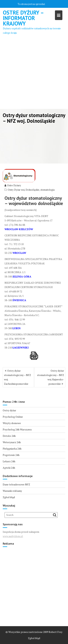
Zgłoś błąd (9, 497)
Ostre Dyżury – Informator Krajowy (23, 18)
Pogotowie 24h (11, 455)
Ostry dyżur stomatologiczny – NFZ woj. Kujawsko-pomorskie (51, 377)
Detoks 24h (9, 436)
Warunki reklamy (12, 491)
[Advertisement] (34, 73)
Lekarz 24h (9, 461)
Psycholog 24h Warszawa (17, 429)
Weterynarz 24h (12, 442)
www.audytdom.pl (13, 536)
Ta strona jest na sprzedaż (31, 4)
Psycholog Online (13, 417)
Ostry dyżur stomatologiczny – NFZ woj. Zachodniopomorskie (17, 377)
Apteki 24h (9, 468)
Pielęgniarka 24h (12, 449)
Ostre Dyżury (13, 185)
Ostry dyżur (9, 410)
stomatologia (48, 190)
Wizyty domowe (12, 423)
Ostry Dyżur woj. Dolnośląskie (24, 190)
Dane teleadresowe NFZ (16, 484)
